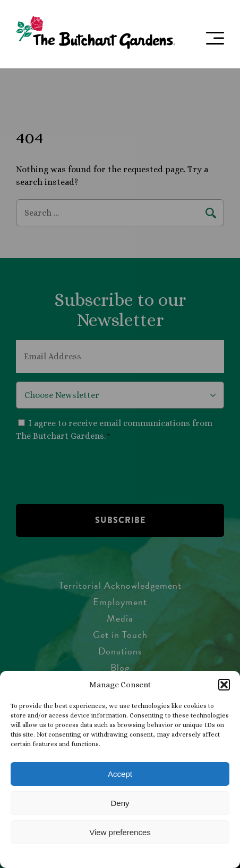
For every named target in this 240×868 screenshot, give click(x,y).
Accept (120, 774)
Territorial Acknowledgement (120, 585)
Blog (120, 667)
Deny (120, 803)
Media (120, 618)
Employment (120, 602)
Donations (120, 651)
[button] (224, 685)
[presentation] (97, 472)
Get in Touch (120, 635)
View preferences (120, 832)
